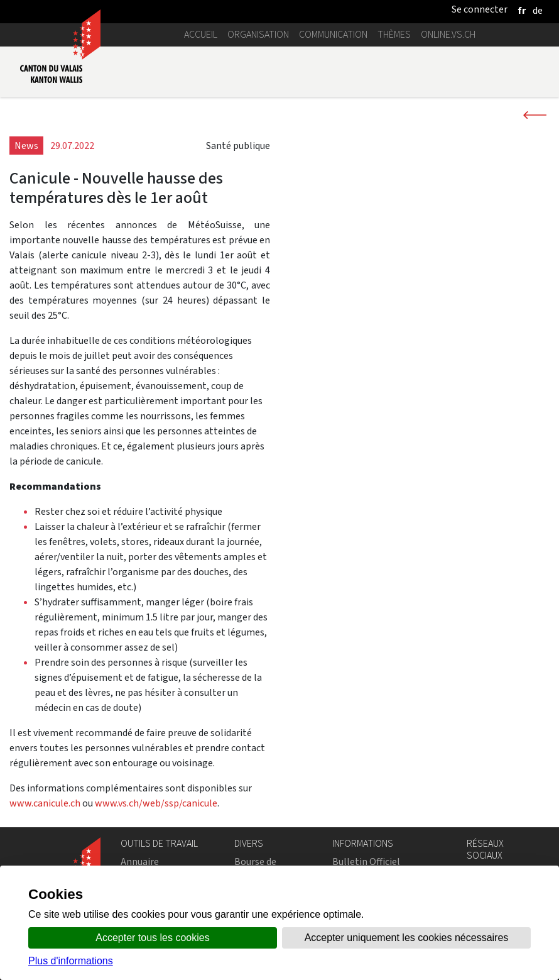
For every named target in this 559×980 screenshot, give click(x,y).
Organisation (258, 34)
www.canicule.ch (45, 803)
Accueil (201, 34)
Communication (333, 34)
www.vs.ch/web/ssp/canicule (156, 803)
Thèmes (394, 34)
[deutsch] (538, 10)
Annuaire (140, 862)
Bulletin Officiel (366, 862)
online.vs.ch (448, 34)
